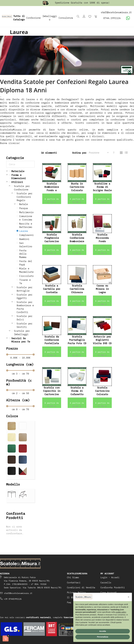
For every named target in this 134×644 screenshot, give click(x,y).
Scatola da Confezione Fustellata (52, 340)
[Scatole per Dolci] (24, 318)
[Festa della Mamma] (27, 254)
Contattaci (74, 564)
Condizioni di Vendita (81, 569)
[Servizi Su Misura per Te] (22, 340)
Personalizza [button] (103, 637)
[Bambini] (27, 239)
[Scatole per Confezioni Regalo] (24, 197)
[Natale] (26, 204)
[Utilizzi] (22, 182)
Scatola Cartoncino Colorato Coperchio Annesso (102, 394)
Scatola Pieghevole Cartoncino (52, 238)
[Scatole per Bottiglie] (24, 289)
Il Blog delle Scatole (81, 579)
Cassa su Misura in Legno (102, 289)
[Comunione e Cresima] (27, 218)
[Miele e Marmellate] (27, 270)
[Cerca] (20, 164)
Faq (69, 584)
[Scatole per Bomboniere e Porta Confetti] (24, 307)
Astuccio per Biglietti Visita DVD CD (102, 340)
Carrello (106, 564)
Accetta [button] (103, 631)
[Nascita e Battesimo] (27, 225)
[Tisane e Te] (27, 282)
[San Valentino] (27, 245)
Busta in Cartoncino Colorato (77, 187)
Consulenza (66, 18)
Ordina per (79, 153)
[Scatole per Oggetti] (24, 296)
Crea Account (109, 574)
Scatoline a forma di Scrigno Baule (102, 187)
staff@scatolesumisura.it (18, 575)
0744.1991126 (112, 18)
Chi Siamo (73, 559)
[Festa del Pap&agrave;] (27, 263)
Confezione (33, 18)
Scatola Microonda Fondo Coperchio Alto (102, 241)
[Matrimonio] (27, 212)
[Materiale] (22, 171)
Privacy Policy (76, 574)
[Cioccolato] (27, 276)
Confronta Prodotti (113, 569)
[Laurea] (27, 231)
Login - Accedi (110, 559)
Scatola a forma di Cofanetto (77, 391)
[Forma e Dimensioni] (22, 177)
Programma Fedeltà (112, 579)
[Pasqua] (27, 208)
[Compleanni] (27, 235)
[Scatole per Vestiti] (24, 325)
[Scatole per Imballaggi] (23, 333)
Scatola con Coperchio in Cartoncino (52, 391)
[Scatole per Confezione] (23, 188)
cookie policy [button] (121, 612)
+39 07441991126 (13, 580)
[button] (129, 597)
